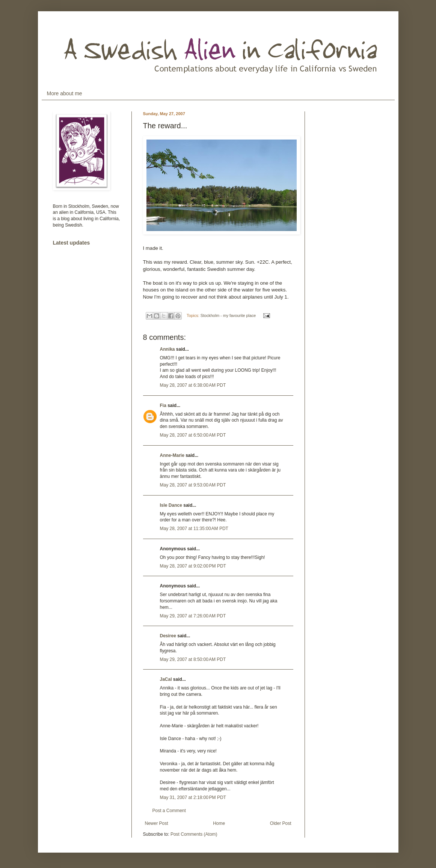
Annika (167, 349)
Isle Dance (171, 505)
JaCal (166, 679)
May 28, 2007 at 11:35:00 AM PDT (194, 529)
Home (219, 823)
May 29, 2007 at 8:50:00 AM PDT (193, 659)
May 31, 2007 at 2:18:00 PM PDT (193, 797)
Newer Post (157, 823)
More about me (65, 93)
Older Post (281, 823)
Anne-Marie (172, 455)
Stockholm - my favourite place (228, 315)
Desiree (168, 636)
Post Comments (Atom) (194, 834)
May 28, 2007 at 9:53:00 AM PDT (193, 485)
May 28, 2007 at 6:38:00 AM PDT (193, 385)
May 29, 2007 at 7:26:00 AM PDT (193, 616)
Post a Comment (169, 811)
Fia (163, 405)
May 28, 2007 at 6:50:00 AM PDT (193, 435)
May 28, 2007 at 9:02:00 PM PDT (193, 566)
